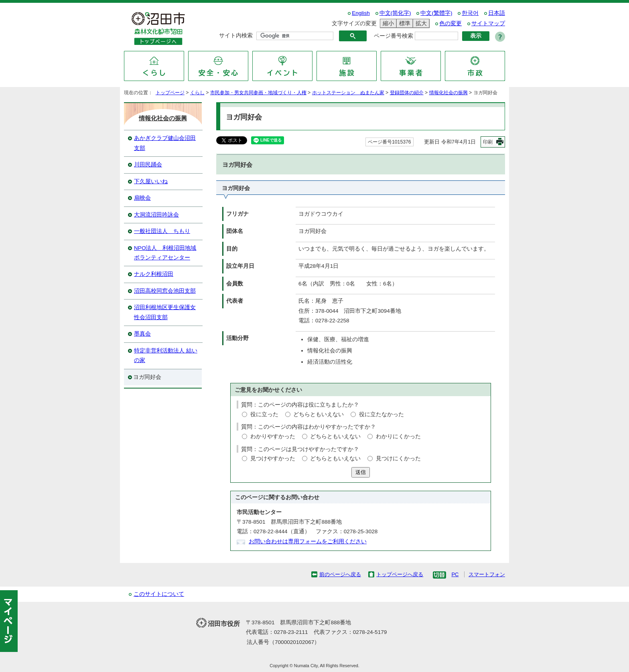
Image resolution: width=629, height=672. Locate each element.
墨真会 (142, 334)
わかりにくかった (398, 436)
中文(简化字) (395, 13)
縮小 (387, 23)
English (361, 13)
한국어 (470, 13)
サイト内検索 (236, 35)
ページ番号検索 (394, 36)
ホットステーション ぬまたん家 (348, 93)
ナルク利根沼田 (154, 274)
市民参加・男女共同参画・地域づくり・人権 (258, 93)
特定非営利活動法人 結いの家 (166, 355)
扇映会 (142, 198)
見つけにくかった (398, 458)
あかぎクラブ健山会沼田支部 (165, 143)
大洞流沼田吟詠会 (156, 215)
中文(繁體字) (436, 13)
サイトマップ (488, 23)
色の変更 (450, 23)
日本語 (497, 13)
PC (455, 574)
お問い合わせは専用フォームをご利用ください (308, 541)
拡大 (420, 23)
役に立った (264, 414)
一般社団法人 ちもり (162, 231)
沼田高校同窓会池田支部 (165, 291)
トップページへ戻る (400, 574)
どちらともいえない (319, 414)
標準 (404, 23)
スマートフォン (487, 574)
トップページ (170, 93)
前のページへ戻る (340, 574)
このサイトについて (159, 594)
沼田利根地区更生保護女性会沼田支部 (165, 312)
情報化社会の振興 (448, 93)
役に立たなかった (381, 414)
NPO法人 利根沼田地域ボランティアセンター (165, 253)
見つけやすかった (273, 458)
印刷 (488, 142)
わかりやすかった (273, 436)
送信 (361, 472)
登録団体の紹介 (407, 93)
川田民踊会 (148, 165)
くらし (197, 93)
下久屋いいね (151, 181)
